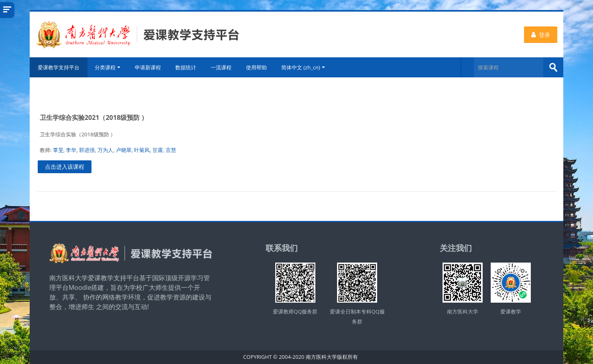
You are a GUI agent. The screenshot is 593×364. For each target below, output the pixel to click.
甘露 (158, 150)
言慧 (171, 150)
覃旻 (58, 150)
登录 (541, 35)
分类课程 (108, 67)
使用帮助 (256, 67)
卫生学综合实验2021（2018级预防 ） (94, 117)
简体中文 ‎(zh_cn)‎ (303, 67)
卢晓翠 (124, 150)
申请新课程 (148, 67)
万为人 (105, 150)
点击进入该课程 (65, 167)
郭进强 (87, 150)
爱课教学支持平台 (59, 67)
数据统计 (186, 67)
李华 (71, 150)
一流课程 (221, 67)
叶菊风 (142, 150)
